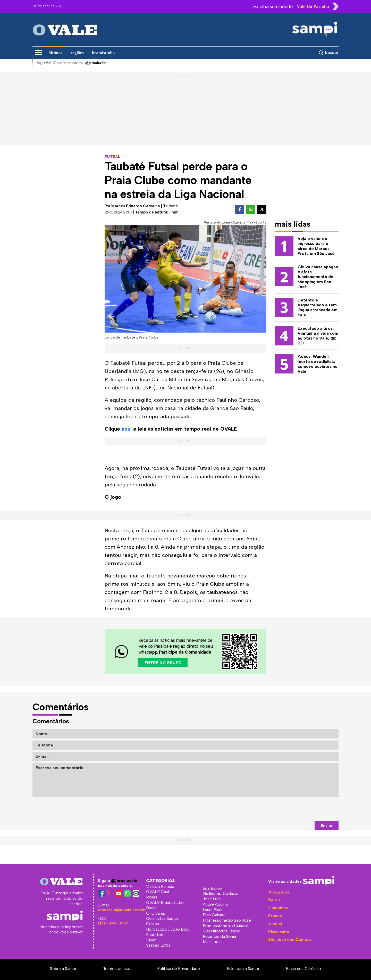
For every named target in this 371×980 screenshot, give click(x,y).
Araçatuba (279, 892)
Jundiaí (275, 924)
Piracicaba (279, 932)
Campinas (278, 908)
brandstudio (103, 53)
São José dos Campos (290, 939)
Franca (275, 916)
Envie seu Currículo (303, 969)
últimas (55, 53)
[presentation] (299, 809)
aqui (127, 429)
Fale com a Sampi (243, 969)
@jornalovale (124, 881)
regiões (77, 53)
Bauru (274, 900)
